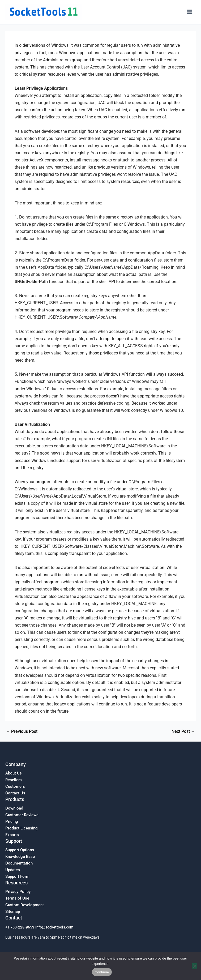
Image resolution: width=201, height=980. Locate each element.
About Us (14, 773)
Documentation (19, 863)
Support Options (20, 850)
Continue (102, 972)
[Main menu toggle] (189, 12)
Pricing (12, 821)
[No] (194, 966)
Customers (15, 786)
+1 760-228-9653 (20, 927)
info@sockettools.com (54, 927)
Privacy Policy (18, 892)
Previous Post (22, 731)
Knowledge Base (20, 857)
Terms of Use (17, 898)
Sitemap (13, 911)
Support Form (17, 876)
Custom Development (25, 905)
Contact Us (15, 793)
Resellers (14, 780)
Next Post (183, 731)
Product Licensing (22, 828)
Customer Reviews (22, 815)
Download (14, 808)
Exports (12, 835)
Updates (13, 870)
